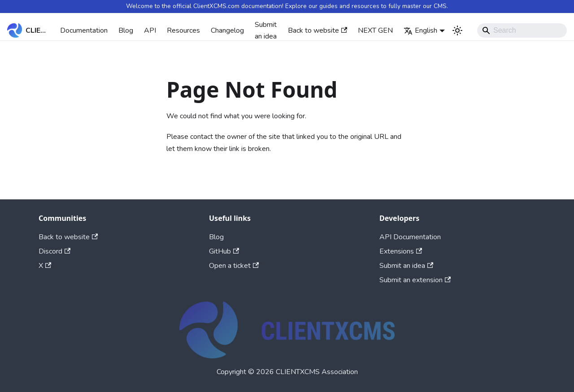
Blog (126, 30)
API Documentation (410, 237)
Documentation (84, 30)
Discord (54, 251)
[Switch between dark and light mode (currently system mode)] (457, 30)
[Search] (522, 30)
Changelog (227, 30)
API (150, 30)
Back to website (317, 30)
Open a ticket (234, 266)
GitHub (224, 251)
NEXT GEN (375, 30)
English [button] (420, 30)
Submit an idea (266, 30)
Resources (183, 30)
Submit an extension (415, 280)
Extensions (401, 251)
